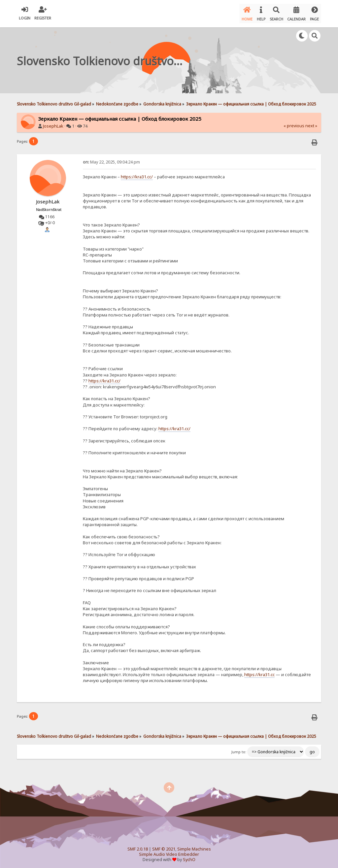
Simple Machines (194, 846)
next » (311, 123)
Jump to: (239, 749)
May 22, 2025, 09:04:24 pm (111, 159)
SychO (189, 857)
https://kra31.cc (259, 672)
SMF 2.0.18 (138, 846)
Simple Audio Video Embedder (169, 852)
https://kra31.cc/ (137, 174)
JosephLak (53, 123)
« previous (294, 123)
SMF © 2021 (164, 846)
